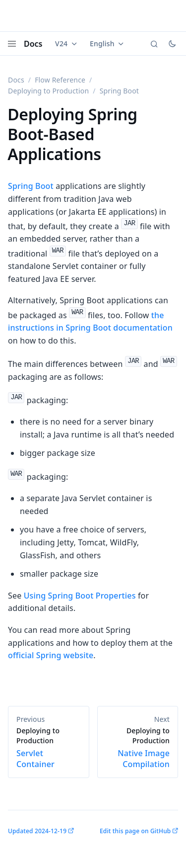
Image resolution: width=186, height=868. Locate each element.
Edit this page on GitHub (135, 831)
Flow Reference (60, 80)
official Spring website (51, 655)
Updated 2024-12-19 (37, 831)
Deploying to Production (48, 91)
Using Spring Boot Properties (80, 596)
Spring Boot (31, 186)
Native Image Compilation (138, 748)
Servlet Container (49, 748)
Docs (33, 44)
